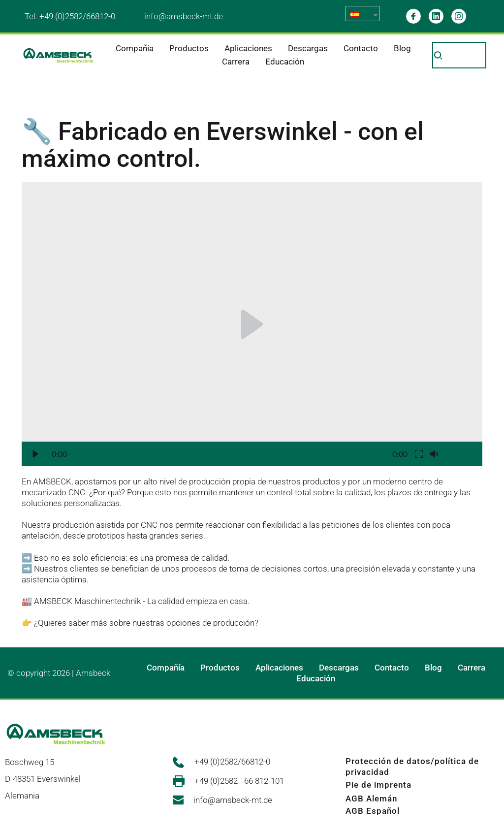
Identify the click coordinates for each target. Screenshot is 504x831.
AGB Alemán (371, 799)
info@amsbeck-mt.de (184, 16)
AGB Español (373, 811)
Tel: (32, 16)
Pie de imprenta (378, 785)
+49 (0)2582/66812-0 (77, 16)
